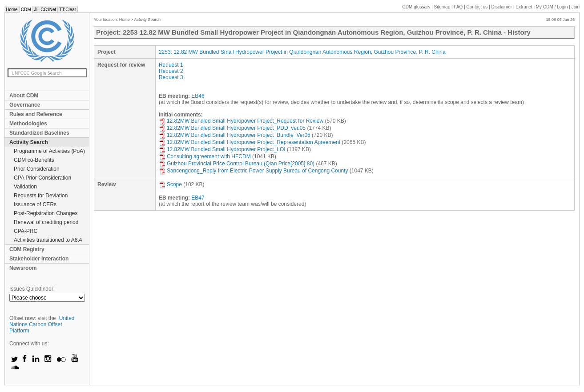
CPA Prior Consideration (42, 178)
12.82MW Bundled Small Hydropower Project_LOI (222, 149)
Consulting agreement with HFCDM (205, 156)
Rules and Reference (36, 114)
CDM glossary (417, 7)
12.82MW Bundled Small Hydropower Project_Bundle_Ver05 (235, 135)
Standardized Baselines (39, 133)
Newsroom (23, 268)
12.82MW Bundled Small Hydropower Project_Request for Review (241, 121)
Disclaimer (502, 7)
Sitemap (442, 7)
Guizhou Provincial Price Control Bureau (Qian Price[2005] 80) (237, 164)
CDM (26, 10)
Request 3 (171, 77)
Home (12, 10)
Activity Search (29, 142)
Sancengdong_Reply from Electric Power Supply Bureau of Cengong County (254, 171)
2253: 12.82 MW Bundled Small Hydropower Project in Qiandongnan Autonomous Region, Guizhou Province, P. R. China (302, 52)
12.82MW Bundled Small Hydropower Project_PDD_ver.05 (232, 128)
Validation (25, 187)
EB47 (198, 198)
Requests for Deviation (41, 196)
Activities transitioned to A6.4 (48, 240)
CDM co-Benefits (34, 160)
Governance (25, 105)
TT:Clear (68, 10)
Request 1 (171, 65)
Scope (170, 184)
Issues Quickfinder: (32, 289)
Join (576, 7)
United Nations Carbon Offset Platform (42, 324)
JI (36, 10)
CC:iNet (48, 10)
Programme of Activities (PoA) (49, 151)
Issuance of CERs (35, 204)
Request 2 (171, 71)
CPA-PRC (26, 231)
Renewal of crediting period (46, 222)
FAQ (458, 7)
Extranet (524, 7)
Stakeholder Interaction (39, 259)
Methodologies (28, 124)
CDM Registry (27, 249)
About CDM (24, 96)
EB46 (198, 96)
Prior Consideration (37, 169)
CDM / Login (552, 7)
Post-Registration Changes (46, 213)
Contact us (477, 7)
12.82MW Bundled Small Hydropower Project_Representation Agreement (250, 142)
